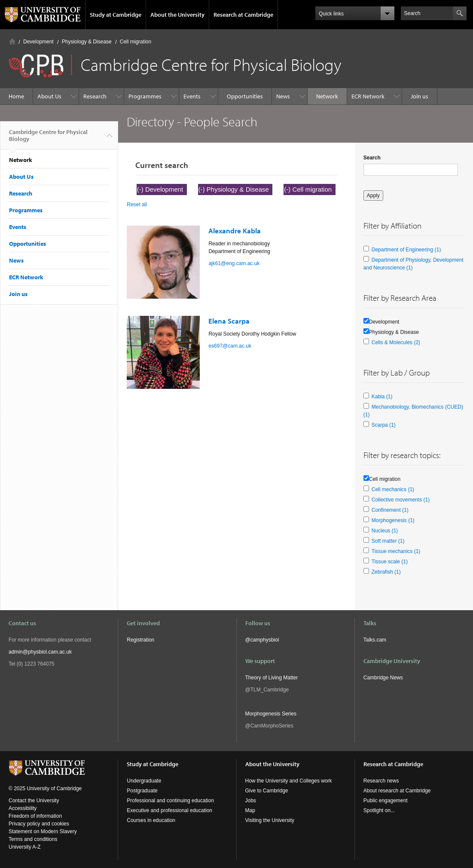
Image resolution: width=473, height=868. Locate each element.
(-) (141, 189)
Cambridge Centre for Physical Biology (48, 139)
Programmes (145, 96)
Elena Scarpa (229, 321)
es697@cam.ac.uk (230, 346)
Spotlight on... (379, 810)
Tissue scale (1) (390, 562)
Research (95, 96)
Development (38, 42)
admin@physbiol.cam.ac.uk (40, 652)
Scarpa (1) (384, 425)
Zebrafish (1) (386, 572)
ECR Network (368, 96)
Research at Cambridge (243, 15)
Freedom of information (35, 816)
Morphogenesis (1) (393, 520)
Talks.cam (375, 640)
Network (327, 96)
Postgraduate (142, 791)
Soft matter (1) (388, 541)
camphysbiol (265, 640)
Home (12, 41)
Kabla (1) (382, 397)
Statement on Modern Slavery (43, 831)
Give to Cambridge (267, 791)
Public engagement (386, 801)
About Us (49, 96)
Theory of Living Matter (272, 678)
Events (192, 96)
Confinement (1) (390, 510)
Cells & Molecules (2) (396, 342)
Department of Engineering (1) (406, 250)
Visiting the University (270, 820)
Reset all (137, 205)
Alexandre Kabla (235, 231)
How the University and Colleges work (289, 781)
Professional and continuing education (170, 801)
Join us (420, 96)
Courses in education (151, 820)
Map (250, 810)
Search (372, 158)
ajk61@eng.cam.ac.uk (234, 263)
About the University (177, 15)
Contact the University (34, 801)
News (283, 96)
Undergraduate (144, 781)
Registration (140, 640)
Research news (381, 781)
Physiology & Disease (87, 42)
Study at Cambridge (116, 15)
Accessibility (23, 808)
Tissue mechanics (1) (396, 551)
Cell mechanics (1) (393, 489)
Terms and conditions (33, 839)
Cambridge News (383, 678)
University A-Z (25, 847)
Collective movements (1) (401, 500)
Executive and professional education (169, 810)
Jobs (251, 801)
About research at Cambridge (397, 791)
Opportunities (245, 96)
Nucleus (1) (385, 531)
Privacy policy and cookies (39, 824)
